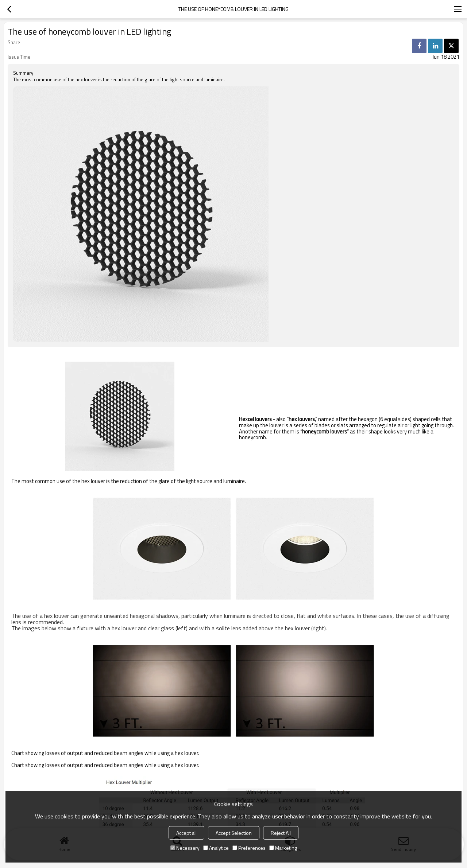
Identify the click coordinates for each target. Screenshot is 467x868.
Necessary (185, 848)
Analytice (216, 848)
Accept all (186, 833)
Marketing (283, 848)
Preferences (249, 848)
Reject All (281, 833)
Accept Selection (234, 833)
